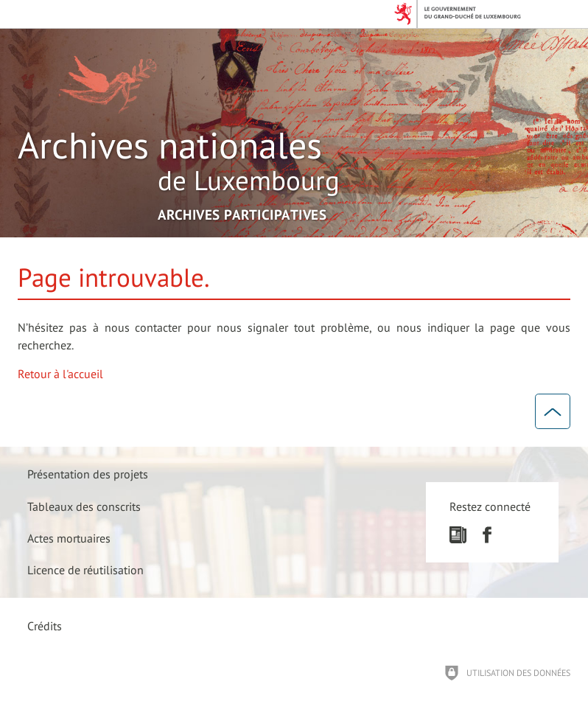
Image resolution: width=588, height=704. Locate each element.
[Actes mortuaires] (69, 538)
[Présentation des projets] (88, 474)
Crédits (45, 626)
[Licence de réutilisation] (85, 569)
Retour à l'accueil (60, 374)
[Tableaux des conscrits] (84, 506)
